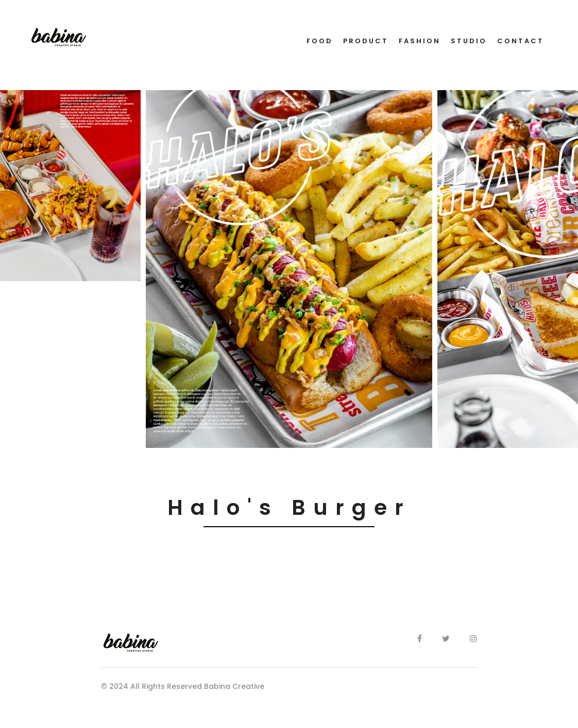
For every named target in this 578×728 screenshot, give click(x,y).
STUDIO (469, 41)
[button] (6, 455)
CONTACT (521, 41)
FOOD (320, 41)
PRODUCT (366, 41)
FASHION (420, 41)
